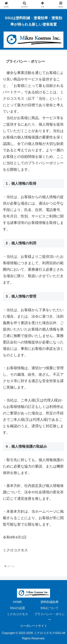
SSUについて (50, 608)
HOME (18, 602)
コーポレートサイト (33, 626)
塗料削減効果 (49, 602)
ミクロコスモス (17, 614)
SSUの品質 (18, 608)
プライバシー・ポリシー (49, 617)
